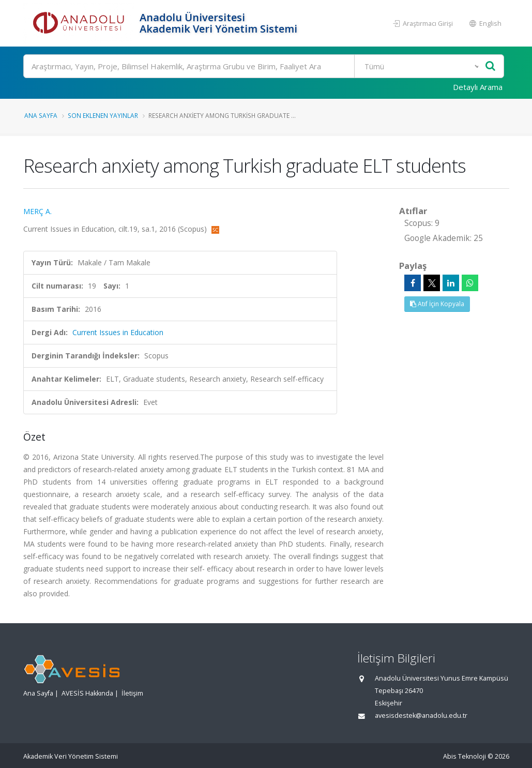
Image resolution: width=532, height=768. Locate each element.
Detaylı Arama (478, 87)
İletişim (132, 693)
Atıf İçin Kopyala (437, 304)
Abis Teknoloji (465, 756)
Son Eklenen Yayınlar (103, 115)
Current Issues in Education (118, 332)
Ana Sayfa (41, 115)
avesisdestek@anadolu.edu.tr (421, 716)
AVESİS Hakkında (87, 693)
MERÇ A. (37, 211)
